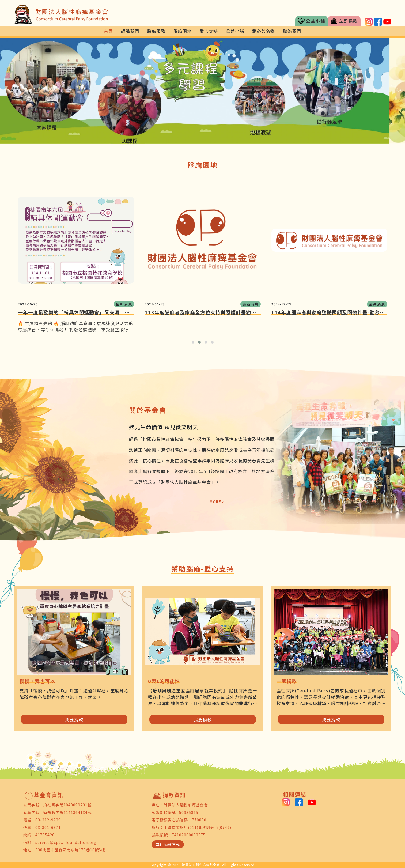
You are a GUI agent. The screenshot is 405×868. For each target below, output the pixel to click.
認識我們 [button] (130, 31)
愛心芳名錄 (264, 31)
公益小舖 (312, 21)
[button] (30, 91)
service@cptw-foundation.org (66, 842)
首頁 (108, 31)
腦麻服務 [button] (156, 31)
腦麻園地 (183, 31)
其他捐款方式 (168, 844)
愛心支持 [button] (209, 31)
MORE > (217, 501)
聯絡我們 (292, 31)
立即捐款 (344, 21)
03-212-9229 (48, 820)
